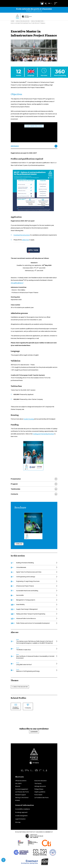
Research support (21, 795)
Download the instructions (22, 235)
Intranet (18, 800)
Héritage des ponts (40, 786)
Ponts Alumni (38, 795)
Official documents (21, 781)
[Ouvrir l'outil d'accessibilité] (3, 860)
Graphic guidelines (40, 792)
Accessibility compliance (23, 809)
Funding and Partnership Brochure (43, 434)
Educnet (18, 786)
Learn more (34, 732)
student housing (29, 419)
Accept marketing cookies (34, 126)
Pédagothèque (39, 789)
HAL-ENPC (18, 784)
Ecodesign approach (21, 812)
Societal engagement (22, 789)
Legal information (20, 819)
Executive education (21, 687)
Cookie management (21, 816)
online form (26, 240)
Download (19, 544)
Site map (18, 822)
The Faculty (38, 784)
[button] (51, 3)
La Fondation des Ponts (41, 798)
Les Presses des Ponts (22, 792)
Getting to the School (22, 798)
